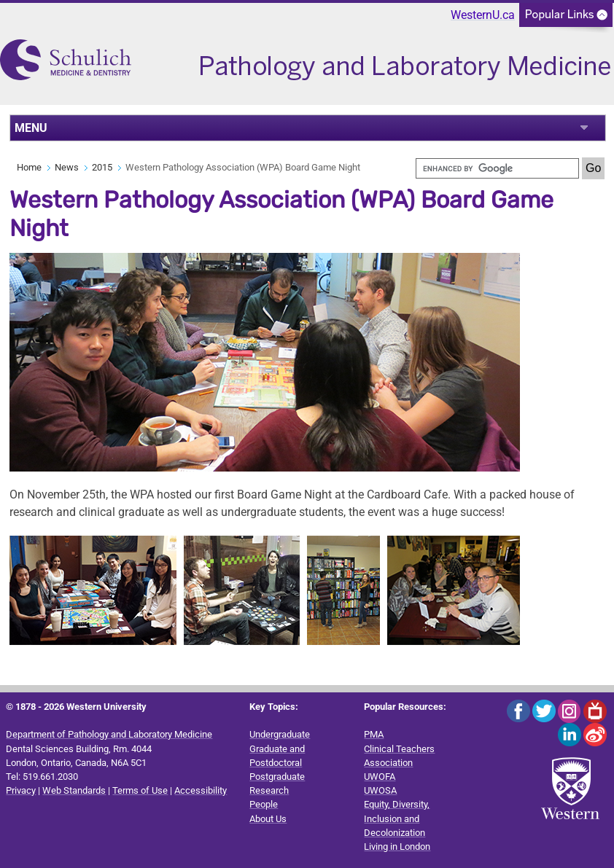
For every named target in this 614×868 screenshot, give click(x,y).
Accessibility (201, 790)
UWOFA (380, 777)
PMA (374, 734)
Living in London (397, 847)
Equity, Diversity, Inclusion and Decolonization (397, 818)
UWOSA (380, 790)
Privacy (21, 790)
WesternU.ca (483, 15)
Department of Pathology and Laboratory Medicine (109, 734)
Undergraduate (280, 734)
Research (269, 790)
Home (29, 167)
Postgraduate (277, 777)
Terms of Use (140, 790)
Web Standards (74, 790)
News (67, 167)
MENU (31, 128)
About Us (268, 819)
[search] (497, 168)
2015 (102, 167)
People (264, 804)
